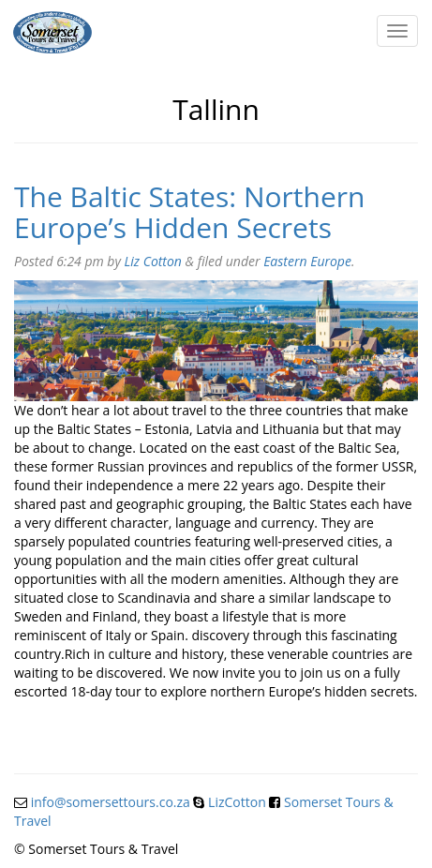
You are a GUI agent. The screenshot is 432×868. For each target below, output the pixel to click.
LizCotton (237, 802)
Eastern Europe (307, 261)
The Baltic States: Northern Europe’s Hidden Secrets (189, 212)
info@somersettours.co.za (111, 802)
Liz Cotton (153, 261)
